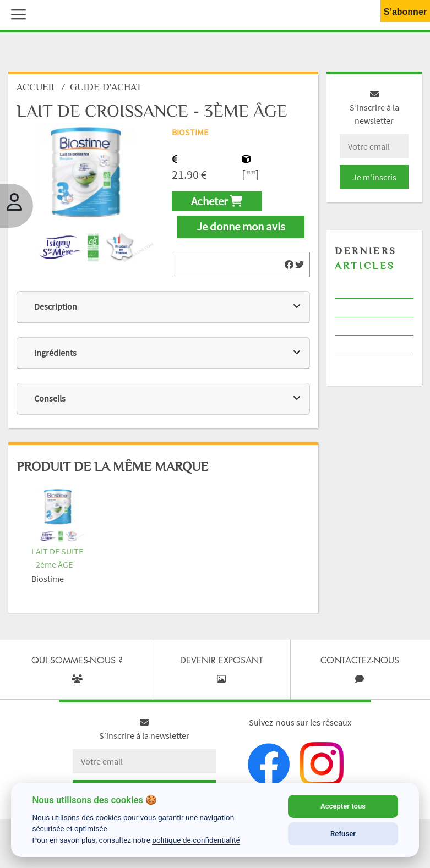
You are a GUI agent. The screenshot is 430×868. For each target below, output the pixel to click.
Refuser (343, 834)
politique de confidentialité (196, 840)
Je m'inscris (374, 177)
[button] (16, 13)
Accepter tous (343, 806)
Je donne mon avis (241, 227)
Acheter (217, 201)
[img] (289, 265)
